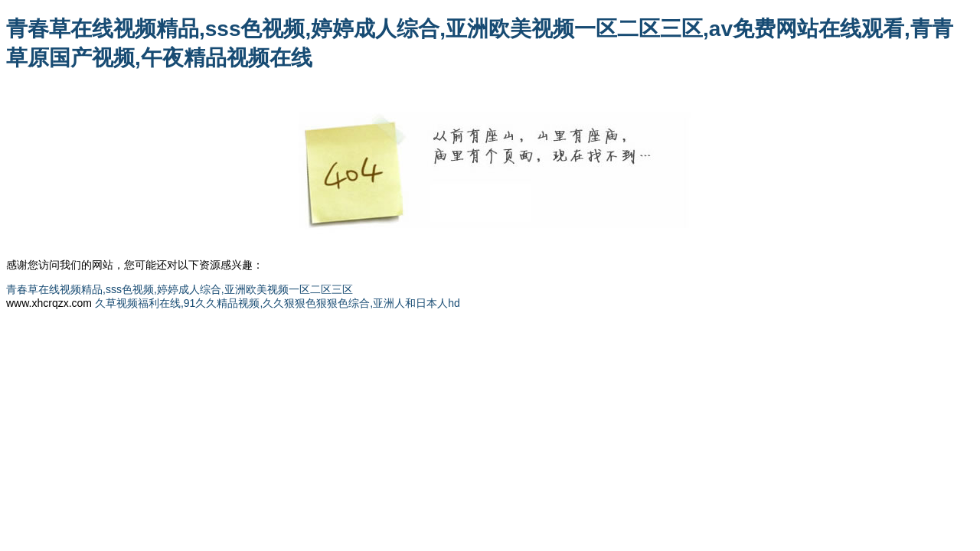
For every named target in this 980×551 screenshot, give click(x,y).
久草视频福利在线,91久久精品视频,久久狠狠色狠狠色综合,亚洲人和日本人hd (278, 303)
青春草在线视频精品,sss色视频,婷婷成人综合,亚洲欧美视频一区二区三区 (180, 289)
